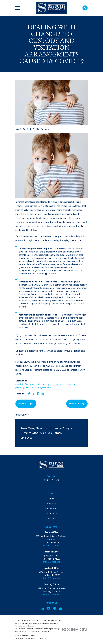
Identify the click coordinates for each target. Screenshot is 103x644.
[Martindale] (55, 608)
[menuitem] (19, 639)
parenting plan (22, 388)
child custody (43, 384)
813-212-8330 (51, 480)
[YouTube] (48, 608)
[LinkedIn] (42, 608)
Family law (30, 384)
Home (52, 499)
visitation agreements (41, 388)
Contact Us (51, 519)
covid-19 (19, 384)
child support (57, 384)
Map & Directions (51, 546)
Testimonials (51, 514)
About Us (51, 504)
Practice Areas (52, 509)
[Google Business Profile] (61, 608)
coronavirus (70, 384)
